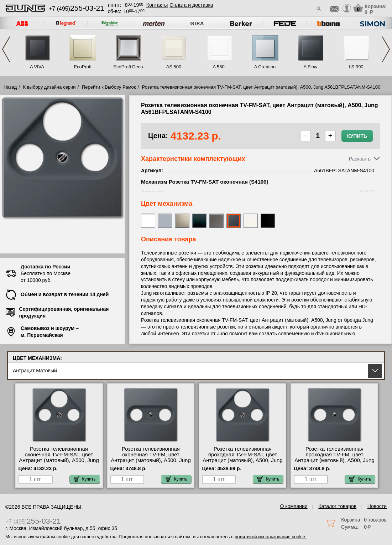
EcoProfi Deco (128, 67)
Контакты (157, 5)
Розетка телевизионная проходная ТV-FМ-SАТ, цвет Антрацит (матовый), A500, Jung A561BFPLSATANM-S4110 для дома (243, 460)
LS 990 (356, 67)
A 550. (219, 67)
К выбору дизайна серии (49, 87)
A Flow (310, 67)
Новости (377, 506)
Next (386, 49)
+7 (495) (77, 9)
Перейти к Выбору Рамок (109, 87)
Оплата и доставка (191, 5)
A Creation (265, 67)
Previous (6, 49)
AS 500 (174, 67)
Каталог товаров (337, 506)
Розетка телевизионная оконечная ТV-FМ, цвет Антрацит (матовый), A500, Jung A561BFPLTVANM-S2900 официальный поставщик (151, 460)
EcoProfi (82, 67)
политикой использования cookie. (270, 537)
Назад (10, 87)
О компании (294, 506)
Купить (357, 136)
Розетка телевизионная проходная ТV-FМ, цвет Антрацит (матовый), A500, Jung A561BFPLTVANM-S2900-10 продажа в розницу (334, 460)
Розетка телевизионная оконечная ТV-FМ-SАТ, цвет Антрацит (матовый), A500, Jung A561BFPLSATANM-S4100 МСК (59, 457)
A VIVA (37, 67)
